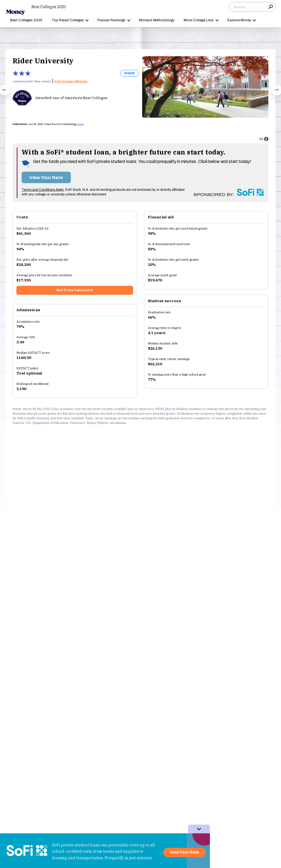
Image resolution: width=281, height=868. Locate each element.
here (81, 124)
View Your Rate (46, 178)
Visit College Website (71, 81)
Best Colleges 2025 (49, 7)
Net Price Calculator (75, 290)
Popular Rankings (111, 20)
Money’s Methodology (157, 20)
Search (271, 7)
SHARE (130, 73)
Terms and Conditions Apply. (43, 190)
